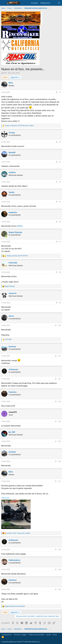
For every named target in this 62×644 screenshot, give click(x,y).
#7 (60, 242)
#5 (60, 202)
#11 (59, 356)
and (15, 606)
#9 (60, 303)
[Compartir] (57, 92)
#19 (59, 569)
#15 (59, 441)
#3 (60, 162)
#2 (60, 142)
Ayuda (48, 635)
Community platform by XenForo (21, 642)
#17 (59, 481)
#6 (60, 222)
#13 (59, 402)
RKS (5, 73)
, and (17, 256)
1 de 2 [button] (5, 77)
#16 (59, 461)
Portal (55, 635)
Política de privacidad (36, 635)
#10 (59, 325)
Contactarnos (7, 635)
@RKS (20, 226)
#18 (59, 550)
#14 (59, 421)
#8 (60, 272)
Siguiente (15, 77)
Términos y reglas (20, 635)
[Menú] (4, 3)
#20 (59, 589)
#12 (59, 379)
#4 (60, 182)
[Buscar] (59, 3)
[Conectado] (6, 237)
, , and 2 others (19, 126)
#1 (60, 92)
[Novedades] (54, 3)
